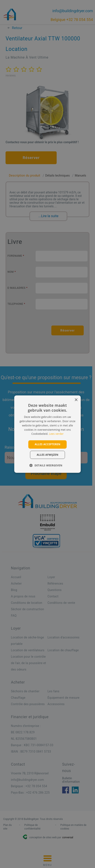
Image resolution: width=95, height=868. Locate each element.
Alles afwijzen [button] (47, 455)
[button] (47, 465)
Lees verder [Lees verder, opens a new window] (56, 434)
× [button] (76, 400)
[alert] (47, 434)
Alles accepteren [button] (48, 444)
